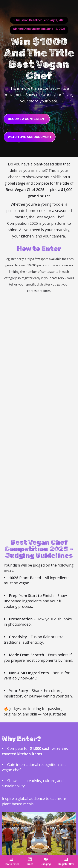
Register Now (66, 864)
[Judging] (46, 859)
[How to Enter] (11, 859)
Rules (30, 864)
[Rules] (30, 859)
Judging (46, 864)
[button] (30, 137)
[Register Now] (66, 859)
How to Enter (11, 864)
